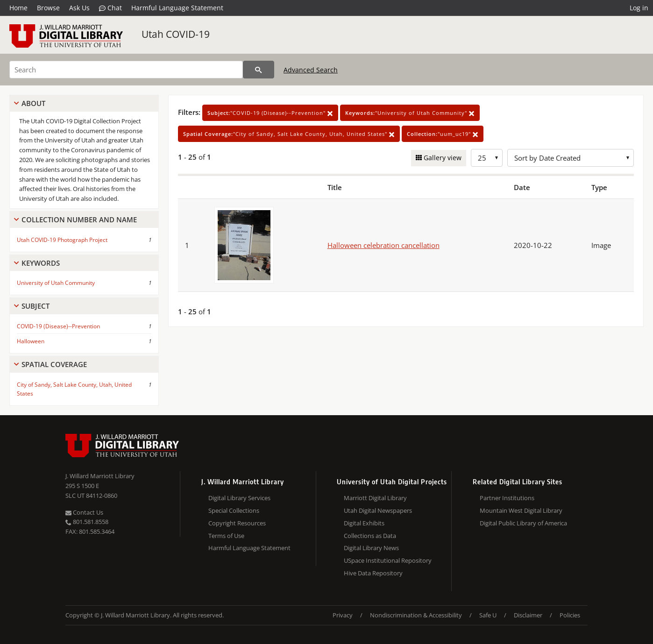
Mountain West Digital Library (521, 510)
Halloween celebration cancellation (383, 245)
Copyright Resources (237, 523)
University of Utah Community (56, 283)
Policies (570, 615)
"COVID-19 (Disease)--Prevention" (270, 113)
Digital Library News (371, 548)
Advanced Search (311, 70)
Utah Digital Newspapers (378, 510)
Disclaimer (528, 615)
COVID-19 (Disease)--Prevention (58, 326)
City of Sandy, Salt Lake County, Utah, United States (74, 389)
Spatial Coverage (54, 364)
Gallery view (442, 158)
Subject (35, 306)
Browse (48, 8)
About (33, 103)
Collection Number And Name (79, 219)
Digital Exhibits (364, 523)
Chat (110, 8)
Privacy (343, 615)
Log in (639, 8)
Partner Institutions (507, 498)
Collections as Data (370, 536)
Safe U (488, 615)
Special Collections (234, 510)
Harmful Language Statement (177, 8)
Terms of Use (226, 536)
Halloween (31, 341)
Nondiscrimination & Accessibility (416, 615)
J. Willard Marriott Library (100, 476)
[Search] (126, 70)
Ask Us (79, 8)
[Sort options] (571, 158)
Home (18, 8)
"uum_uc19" (443, 134)
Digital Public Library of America (523, 523)
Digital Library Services (239, 498)
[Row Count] (487, 158)
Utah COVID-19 (176, 34)
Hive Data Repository (373, 573)
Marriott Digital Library (375, 498)
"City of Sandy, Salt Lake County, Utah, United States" (289, 134)
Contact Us (84, 512)
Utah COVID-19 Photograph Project (62, 240)
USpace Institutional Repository (388, 560)
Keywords (41, 263)
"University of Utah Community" (410, 113)
